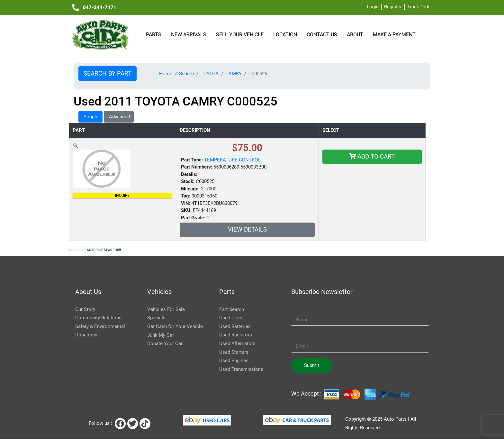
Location (286, 35)
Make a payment (394, 34)
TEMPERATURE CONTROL (232, 160)
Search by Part (108, 74)
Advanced (119, 117)
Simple (90, 117)
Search (186, 74)
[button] (76, 146)
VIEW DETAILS (247, 230)
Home (166, 74)
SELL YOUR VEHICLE (241, 35)
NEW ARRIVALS (190, 35)
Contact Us (323, 35)
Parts (155, 35)
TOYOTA (210, 74)
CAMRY (234, 74)
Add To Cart (372, 157)
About (356, 35)
